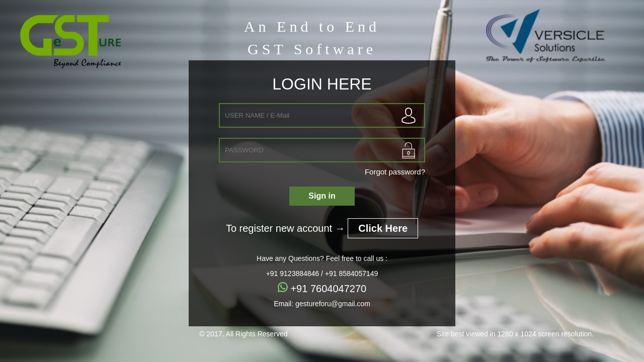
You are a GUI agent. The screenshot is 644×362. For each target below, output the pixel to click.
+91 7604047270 (322, 289)
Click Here (383, 228)
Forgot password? (395, 172)
